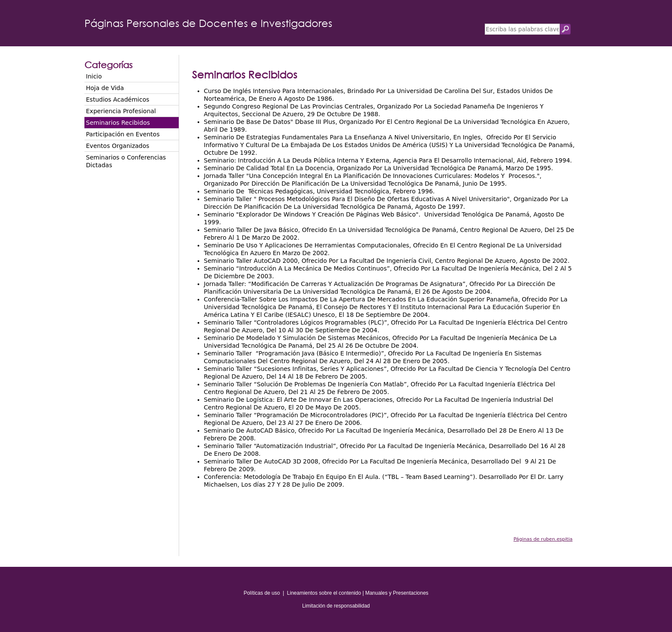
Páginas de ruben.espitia (543, 539)
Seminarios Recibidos (118, 123)
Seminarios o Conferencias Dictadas (126, 161)
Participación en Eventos (123, 134)
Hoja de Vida (105, 88)
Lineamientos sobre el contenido (324, 593)
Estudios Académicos (118, 99)
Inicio (94, 76)
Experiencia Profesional (121, 111)
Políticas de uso (262, 593)
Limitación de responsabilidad (336, 606)
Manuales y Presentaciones (397, 593)
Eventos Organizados (118, 146)
